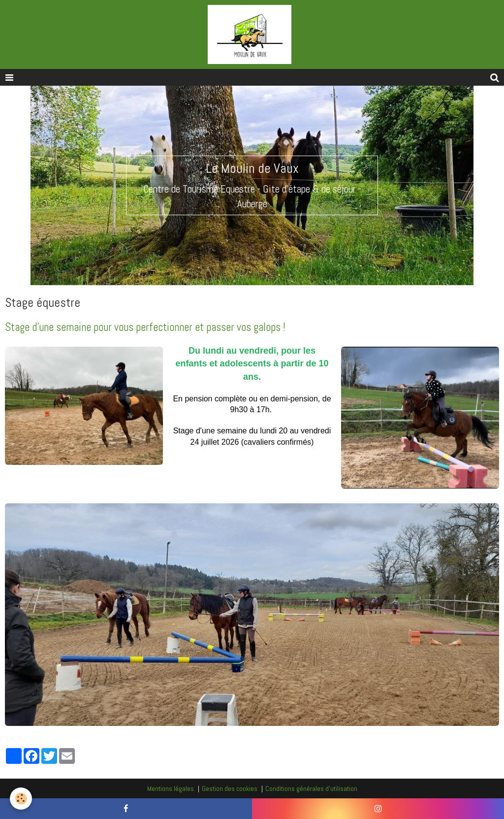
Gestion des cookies (230, 788)
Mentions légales (171, 788)
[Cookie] (21, 799)
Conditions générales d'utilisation (311, 788)
